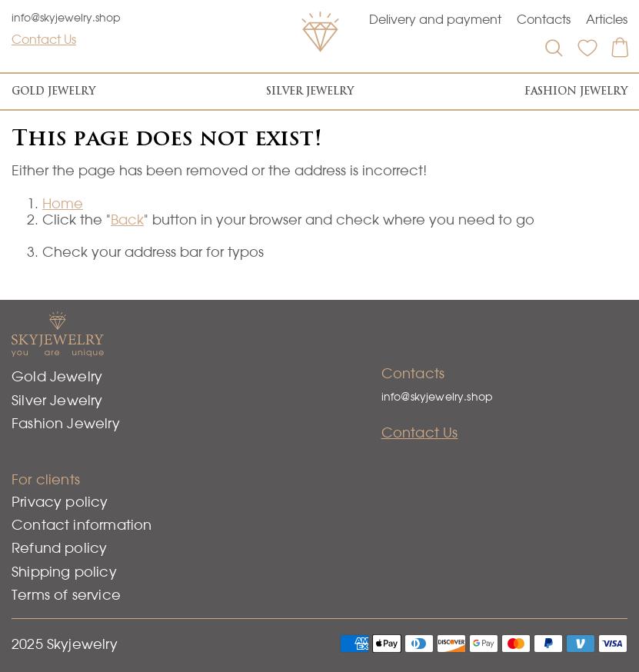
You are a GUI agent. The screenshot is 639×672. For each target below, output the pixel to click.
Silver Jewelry (310, 91)
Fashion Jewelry (576, 91)
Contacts (544, 19)
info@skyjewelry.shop (66, 18)
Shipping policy (64, 572)
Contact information (82, 525)
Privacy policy (60, 502)
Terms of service (66, 595)
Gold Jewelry (53, 91)
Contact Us (44, 39)
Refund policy (59, 548)
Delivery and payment (435, 19)
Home (63, 203)
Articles (607, 19)
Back (127, 220)
